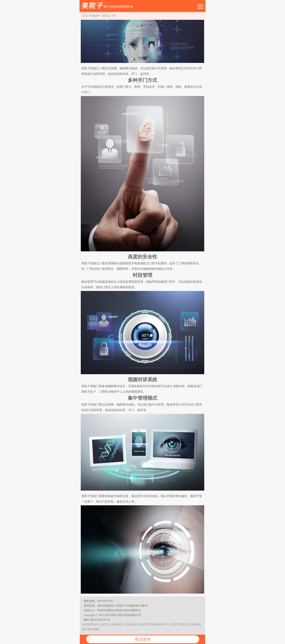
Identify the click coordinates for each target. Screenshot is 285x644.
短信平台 (106, 625)
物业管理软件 (91, 625)
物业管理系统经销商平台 (154, 625)
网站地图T (93, 629)
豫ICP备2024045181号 (97, 620)
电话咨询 (143, 639)
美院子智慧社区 (181, 625)
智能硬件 (95, 16)
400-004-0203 (105, 601)
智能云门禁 (109, 16)
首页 (85, 16)
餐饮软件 (119, 625)
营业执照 (132, 625)
